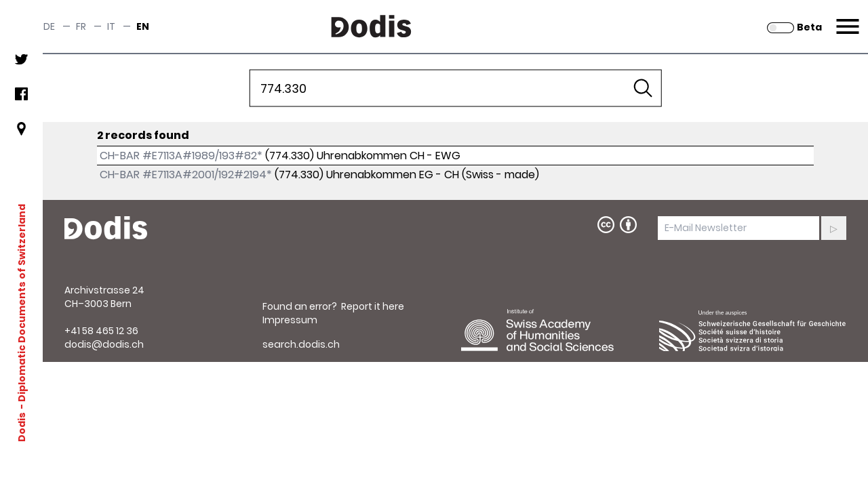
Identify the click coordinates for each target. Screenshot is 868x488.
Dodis (22, 426)
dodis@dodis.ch (104, 344)
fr (81, 26)
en (143, 26)
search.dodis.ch (301, 344)
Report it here (373, 306)
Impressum (290, 320)
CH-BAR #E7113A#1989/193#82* (181, 156)
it (111, 26)
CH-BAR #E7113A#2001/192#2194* (186, 175)
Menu (846, 18)
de (49, 26)
